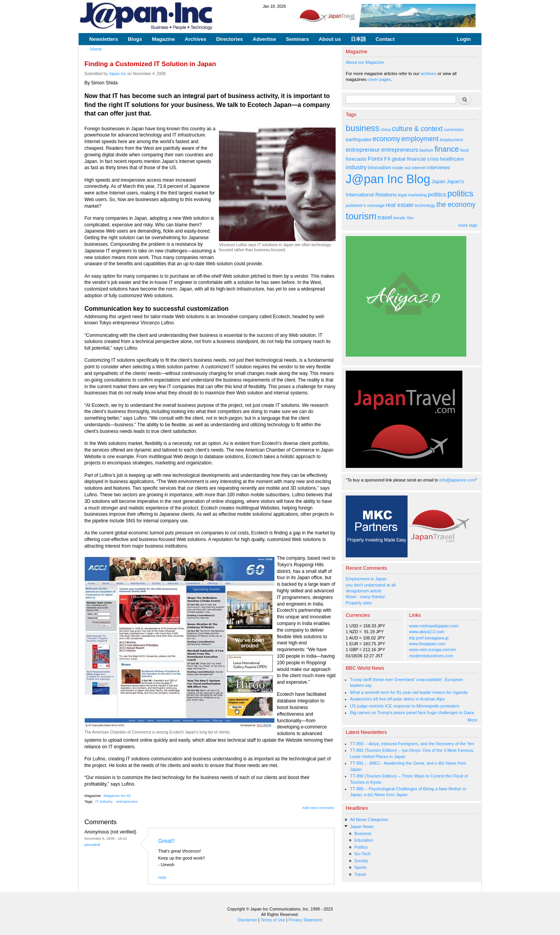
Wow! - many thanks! (366, 597)
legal (402, 195)
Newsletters (104, 39)
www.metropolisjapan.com (434, 626)
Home (96, 49)
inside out (402, 168)
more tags (468, 225)
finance (447, 149)
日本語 (358, 39)
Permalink (92, 845)
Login (464, 39)
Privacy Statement (305, 920)
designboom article (364, 591)
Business (363, 833)
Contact (385, 39)
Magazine (163, 39)
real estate (400, 205)
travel (385, 217)
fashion (426, 150)
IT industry (104, 801)
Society (361, 861)
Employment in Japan (366, 579)
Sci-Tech (362, 854)
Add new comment (318, 808)
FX (388, 159)
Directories (230, 39)
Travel (360, 874)
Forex (375, 158)
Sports (360, 867)
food (465, 150)
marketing (417, 195)
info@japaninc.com (458, 480)
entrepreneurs (400, 150)
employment (420, 139)
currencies (454, 130)
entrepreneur (127, 801)
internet (419, 168)
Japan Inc (118, 74)
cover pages (379, 79)
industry (356, 167)
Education (364, 840)
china (386, 130)
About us (330, 39)
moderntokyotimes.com (431, 656)
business (363, 128)
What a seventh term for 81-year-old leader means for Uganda (409, 692)
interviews (438, 167)
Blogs (135, 39)
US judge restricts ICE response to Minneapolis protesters (405, 706)
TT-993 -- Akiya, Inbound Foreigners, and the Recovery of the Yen (412, 744)
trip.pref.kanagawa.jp (429, 638)
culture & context (417, 129)
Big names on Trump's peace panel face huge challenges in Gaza (412, 713)
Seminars (297, 39)
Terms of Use (273, 920)
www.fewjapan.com (427, 644)
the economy (456, 205)
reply (162, 877)
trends (399, 218)
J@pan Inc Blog (388, 179)
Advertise (264, 39)
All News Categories (369, 819)
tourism (361, 216)
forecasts (356, 159)
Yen (410, 218)
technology (425, 205)
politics (437, 194)
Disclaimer (247, 920)
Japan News (362, 826)
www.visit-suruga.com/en (433, 650)
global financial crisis (416, 159)
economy (386, 139)
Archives (196, 39)
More (472, 720)
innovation (380, 167)
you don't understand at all (371, 585)
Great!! (166, 841)
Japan (438, 181)
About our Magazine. (365, 62)
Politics (361, 847)
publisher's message (365, 205)
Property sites (359, 603)
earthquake (359, 139)
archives (428, 74)
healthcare (452, 159)
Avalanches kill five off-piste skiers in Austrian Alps (397, 699)
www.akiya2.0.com (427, 632)
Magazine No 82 (117, 796)
